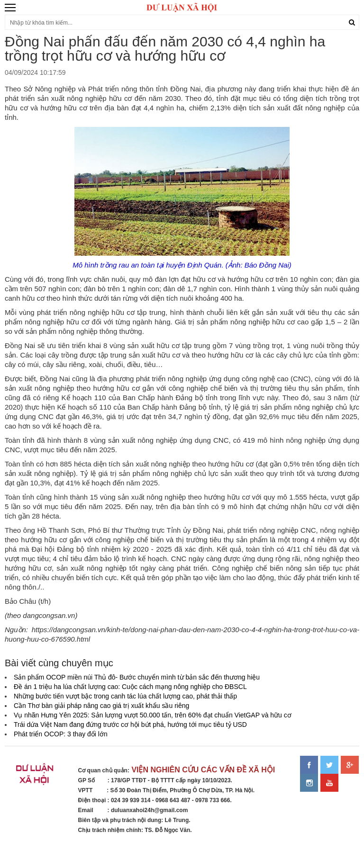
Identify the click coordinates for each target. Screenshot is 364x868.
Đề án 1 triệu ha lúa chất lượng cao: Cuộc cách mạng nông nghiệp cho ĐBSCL (130, 687)
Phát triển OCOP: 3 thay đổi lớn (61, 734)
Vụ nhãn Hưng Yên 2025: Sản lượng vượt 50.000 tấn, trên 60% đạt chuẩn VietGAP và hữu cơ (153, 715)
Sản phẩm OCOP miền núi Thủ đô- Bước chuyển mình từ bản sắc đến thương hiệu (137, 677)
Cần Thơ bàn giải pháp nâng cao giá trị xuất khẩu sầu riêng (101, 706)
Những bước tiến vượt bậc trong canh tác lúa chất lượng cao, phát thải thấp (125, 696)
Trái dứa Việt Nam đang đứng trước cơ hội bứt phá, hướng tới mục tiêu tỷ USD (130, 725)
